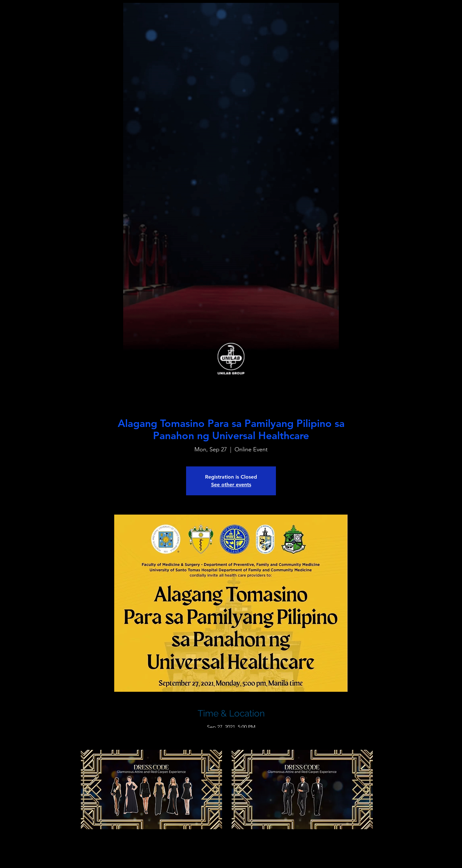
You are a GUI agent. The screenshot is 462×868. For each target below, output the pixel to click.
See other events (231, 485)
